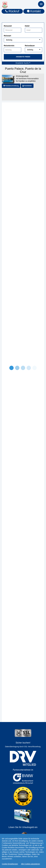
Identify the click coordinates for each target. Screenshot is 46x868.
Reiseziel (8, 26)
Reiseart (7, 36)
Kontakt (34, 11)
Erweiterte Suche (23, 63)
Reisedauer (30, 46)
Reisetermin (9, 46)
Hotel (27, 26)
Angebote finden (23, 57)
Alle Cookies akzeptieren (31, 864)
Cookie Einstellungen (10, 864)
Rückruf (12, 11)
